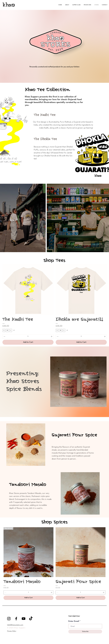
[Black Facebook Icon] (16, 619)
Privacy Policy (12, 631)
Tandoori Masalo (28, 485)
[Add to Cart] (28, 342)
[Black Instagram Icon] (9, 619)
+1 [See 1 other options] (14, 330)
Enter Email (74, 621)
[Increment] (52, 336)
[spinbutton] (28, 336)
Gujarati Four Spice (74, 435)
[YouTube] (24, 619)
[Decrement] (4, 336)
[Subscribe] (85, 632)
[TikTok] (31, 619)
